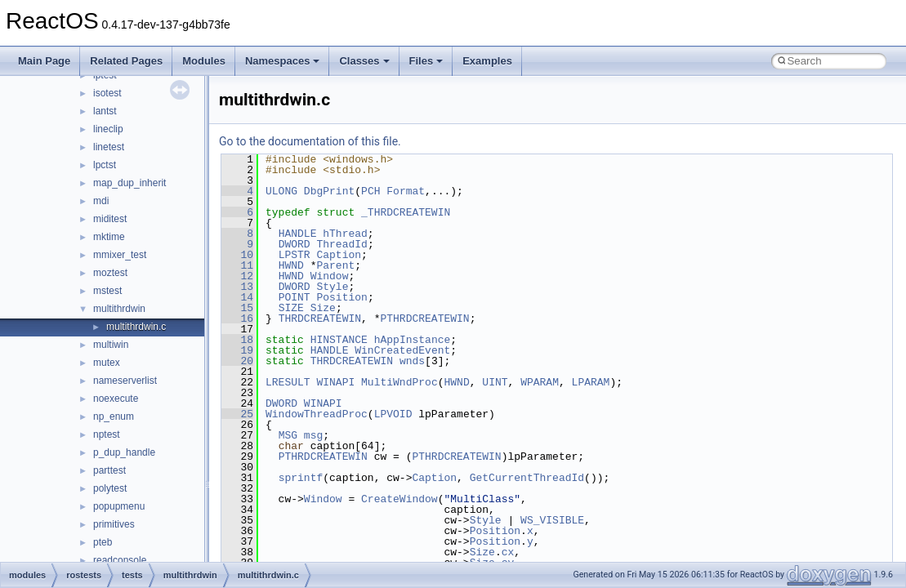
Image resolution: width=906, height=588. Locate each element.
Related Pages (126, 61)
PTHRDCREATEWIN (424, 318)
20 (237, 361)
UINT (495, 382)
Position (341, 297)
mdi (101, 201)
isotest (107, 93)
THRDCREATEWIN (320, 318)
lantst (105, 111)
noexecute (116, 399)
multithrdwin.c (136, 327)
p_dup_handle (124, 452)
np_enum (114, 416)
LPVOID (393, 414)
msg (313, 435)
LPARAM (591, 382)
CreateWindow (399, 499)
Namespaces (283, 61)
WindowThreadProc (317, 414)
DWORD (295, 244)
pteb (103, 542)
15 (237, 308)
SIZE (291, 308)
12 (237, 276)
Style (332, 287)
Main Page (44, 61)
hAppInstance (413, 340)
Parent (335, 265)
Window (330, 276)
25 (237, 414)
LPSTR (295, 255)
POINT (295, 297)
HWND (291, 265)
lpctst (105, 165)
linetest (109, 147)
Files (426, 61)
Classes (364, 61)
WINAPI (335, 382)
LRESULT (288, 382)
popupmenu (119, 506)
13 (237, 287)
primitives (114, 524)
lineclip (108, 129)
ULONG (281, 191)
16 (237, 318)
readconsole (120, 560)
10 (237, 255)
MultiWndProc (399, 382)
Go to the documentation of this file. (310, 141)
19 (237, 350)
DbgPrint (329, 191)
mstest (107, 291)
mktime (109, 237)
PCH (370, 191)
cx (508, 552)
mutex (107, 363)
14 (237, 297)
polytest (110, 488)
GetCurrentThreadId (527, 478)
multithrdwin (119, 309)
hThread (345, 234)
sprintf (301, 478)
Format (406, 191)
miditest (110, 219)
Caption (339, 255)
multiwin (111, 345)
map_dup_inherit (129, 183)
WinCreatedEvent (402, 350)
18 (237, 340)
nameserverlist (125, 381)
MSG (288, 435)
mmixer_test (120, 255)
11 (237, 265)
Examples (487, 61)
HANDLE (298, 234)
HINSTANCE (339, 340)
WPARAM (540, 382)
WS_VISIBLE (552, 520)
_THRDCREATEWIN (406, 212)
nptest (107, 434)
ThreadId (341, 244)
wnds (412, 361)
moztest (110, 273)
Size (323, 308)
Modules (204, 61)
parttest (109, 470)
